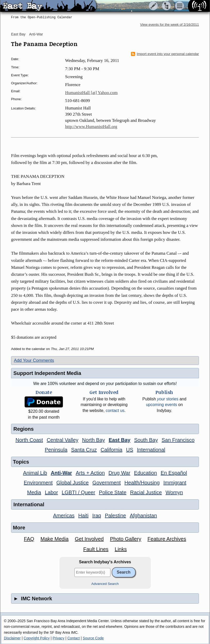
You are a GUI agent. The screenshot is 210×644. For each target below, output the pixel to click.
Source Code (93, 638)
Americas (64, 516)
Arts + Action (90, 473)
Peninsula (56, 450)
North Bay (94, 440)
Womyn (174, 492)
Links (121, 549)
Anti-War (36, 34)
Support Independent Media (47, 373)
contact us (115, 411)
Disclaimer (12, 638)
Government (107, 483)
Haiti (83, 516)
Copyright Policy (37, 638)
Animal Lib (35, 473)
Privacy (58, 638)
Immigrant (175, 483)
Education (146, 473)
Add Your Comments (34, 360)
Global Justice (73, 483)
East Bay (18, 34)
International (151, 450)
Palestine (115, 516)
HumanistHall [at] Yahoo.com (91, 93)
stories (168, 399)
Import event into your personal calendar (165, 54)
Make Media (54, 539)
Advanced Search (105, 584)
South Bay (146, 440)
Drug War (120, 473)
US (130, 450)
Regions (24, 429)
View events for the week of (169, 25)
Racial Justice (146, 492)
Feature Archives (167, 539)
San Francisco (178, 440)
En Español (174, 473)
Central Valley (62, 440)
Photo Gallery (125, 539)
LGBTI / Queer (78, 492)
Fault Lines (96, 549)
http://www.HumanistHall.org (91, 127)
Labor (51, 492)
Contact (74, 638)
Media (34, 492)
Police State (113, 492)
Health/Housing (142, 483)
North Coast (29, 440)
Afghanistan (143, 516)
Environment (38, 483)
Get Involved (89, 539)
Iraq (97, 516)
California (111, 450)
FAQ (29, 539)
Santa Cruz (84, 450)
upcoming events (161, 405)
